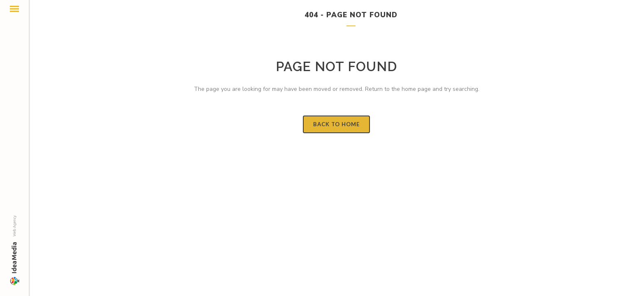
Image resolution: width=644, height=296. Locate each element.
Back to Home (336, 124)
